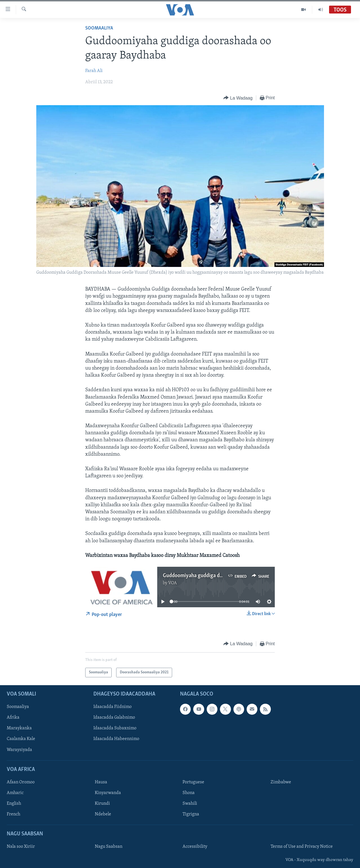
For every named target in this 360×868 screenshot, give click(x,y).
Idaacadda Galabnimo (114, 718)
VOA (173, 583)
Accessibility (195, 847)
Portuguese (193, 782)
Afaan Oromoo (21, 782)
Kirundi (102, 804)
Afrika (13, 718)
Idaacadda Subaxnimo (115, 728)
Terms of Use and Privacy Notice (302, 847)
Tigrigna (191, 814)
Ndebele (103, 814)
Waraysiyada (19, 750)
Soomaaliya (99, 28)
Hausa (101, 782)
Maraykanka (19, 728)
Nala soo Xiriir (21, 847)
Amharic (15, 793)
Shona (189, 793)
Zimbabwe (281, 782)
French (13, 814)
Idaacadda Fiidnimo (112, 707)
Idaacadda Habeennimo (116, 739)
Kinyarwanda (108, 793)
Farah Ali (94, 71)
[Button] (238, 98)
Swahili (190, 804)
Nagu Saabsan (109, 847)
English (14, 804)
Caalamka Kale (21, 739)
